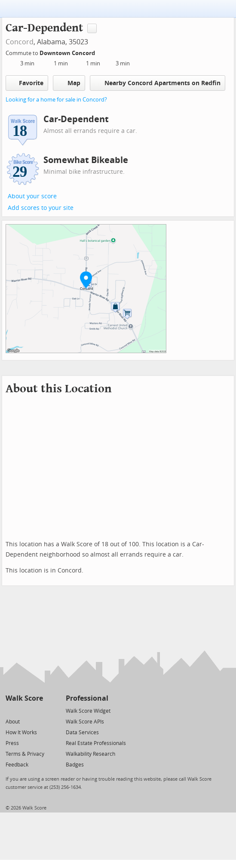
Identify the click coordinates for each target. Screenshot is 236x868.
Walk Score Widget (88, 711)
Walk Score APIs (85, 722)
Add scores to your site (41, 208)
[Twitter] (11, 710)
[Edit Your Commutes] (101, 52)
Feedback (17, 765)
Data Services (82, 733)
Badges (75, 765)
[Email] (37, 710)
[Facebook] (24, 710)
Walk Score (24, 698)
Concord (20, 42)
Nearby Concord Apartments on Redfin (158, 83)
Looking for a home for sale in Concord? (56, 100)
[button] (86, 280)
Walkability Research (90, 754)
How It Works (21, 733)
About (13, 722)
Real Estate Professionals (96, 743)
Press (12, 743)
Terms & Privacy (25, 754)
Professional (87, 698)
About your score (32, 196)
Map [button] (69, 83)
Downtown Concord (68, 53)
